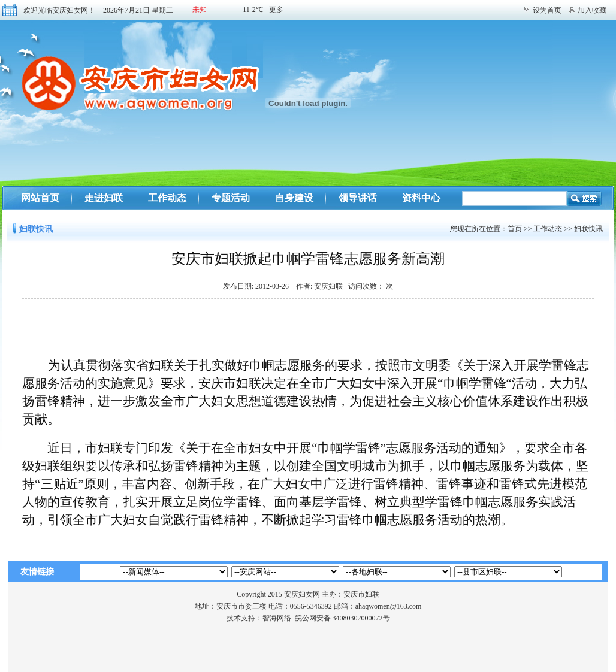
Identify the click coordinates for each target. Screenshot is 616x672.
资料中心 (421, 198)
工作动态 (167, 198)
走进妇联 (104, 198)
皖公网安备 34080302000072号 (342, 618)
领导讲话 (358, 198)
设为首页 (547, 10)
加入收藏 (592, 10)
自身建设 (294, 198)
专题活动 (231, 198)
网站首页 (40, 198)
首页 (515, 229)
